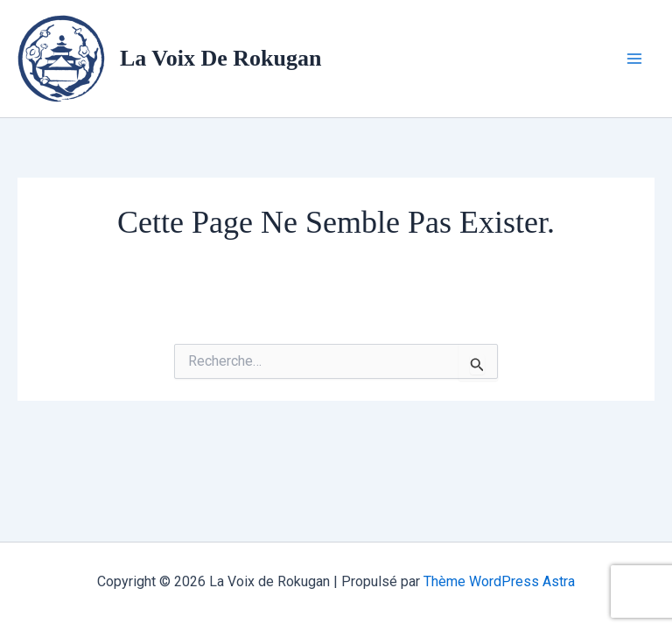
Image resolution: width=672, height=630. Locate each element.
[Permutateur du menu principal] (635, 59)
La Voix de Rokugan (220, 58)
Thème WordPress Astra (499, 581)
